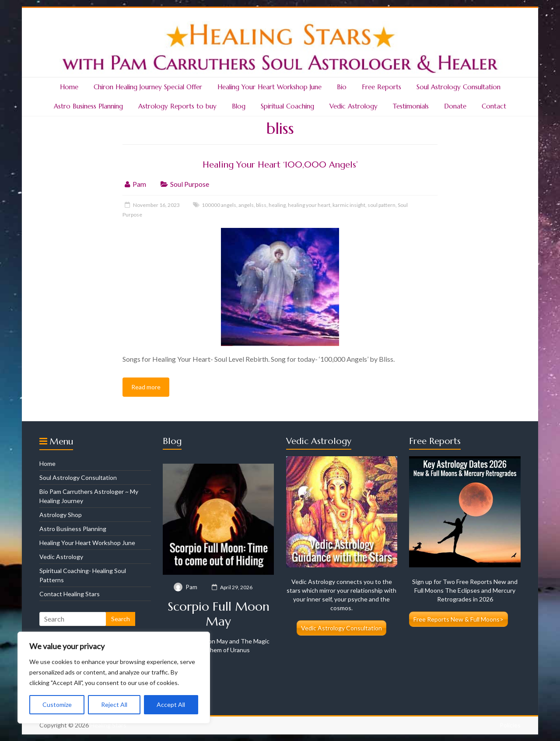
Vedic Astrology (353, 106)
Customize (57, 704)
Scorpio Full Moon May (219, 614)
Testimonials (411, 106)
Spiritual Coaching (287, 106)
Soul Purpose (190, 184)
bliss (261, 205)
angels (246, 205)
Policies (510, 725)
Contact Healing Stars (70, 594)
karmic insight (349, 205)
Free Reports (381, 87)
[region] (114, 678)
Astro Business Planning (88, 106)
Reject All (114, 704)
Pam (139, 184)
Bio (342, 87)
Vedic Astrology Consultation (341, 628)
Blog (239, 106)
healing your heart (309, 205)
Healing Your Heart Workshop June (269, 87)
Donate (455, 106)
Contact (494, 106)
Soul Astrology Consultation (458, 87)
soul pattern (381, 205)
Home (69, 87)
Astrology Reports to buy (177, 106)
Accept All (171, 704)
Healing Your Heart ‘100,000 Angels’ (280, 165)
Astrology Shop (61, 515)
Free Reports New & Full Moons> (458, 619)
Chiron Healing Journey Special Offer (148, 87)
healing (277, 205)
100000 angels (219, 205)
